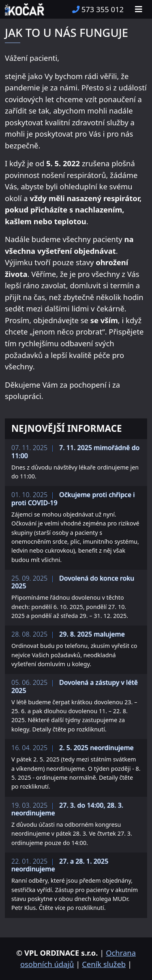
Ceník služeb (104, 964)
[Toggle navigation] (139, 9)
